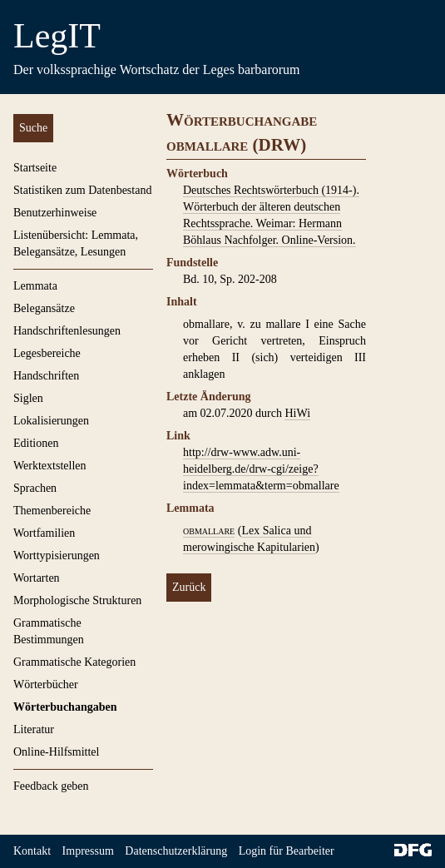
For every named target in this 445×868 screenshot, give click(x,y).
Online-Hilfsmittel (56, 752)
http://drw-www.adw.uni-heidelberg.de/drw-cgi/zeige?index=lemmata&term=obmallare (261, 469)
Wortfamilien (44, 533)
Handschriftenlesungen (67, 331)
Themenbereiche (52, 511)
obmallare (209, 531)
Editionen (36, 443)
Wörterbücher (46, 684)
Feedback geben (51, 786)
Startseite (35, 168)
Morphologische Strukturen (77, 600)
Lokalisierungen (51, 421)
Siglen (28, 398)
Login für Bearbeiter (287, 851)
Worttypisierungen (57, 556)
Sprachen (35, 488)
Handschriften (46, 376)
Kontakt (32, 851)
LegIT (57, 36)
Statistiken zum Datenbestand (82, 190)
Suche (33, 128)
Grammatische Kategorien (74, 662)
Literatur (34, 729)
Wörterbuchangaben (65, 707)
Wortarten (37, 578)
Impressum (88, 851)
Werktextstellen (50, 466)
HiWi (297, 413)
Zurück (189, 587)
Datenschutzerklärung (176, 851)
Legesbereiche (47, 353)
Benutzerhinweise (55, 213)
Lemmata (35, 286)
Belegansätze (44, 308)
